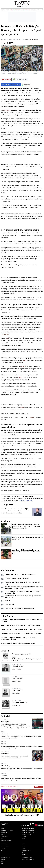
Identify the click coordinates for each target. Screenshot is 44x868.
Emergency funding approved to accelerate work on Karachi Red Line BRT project (21, 620)
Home (3, 10)
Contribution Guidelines (7, 831)
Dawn (23, 844)
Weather (3, 848)
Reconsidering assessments (21, 654)
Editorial (5, 716)
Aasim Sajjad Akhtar (17, 693)
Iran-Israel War (25, 10)
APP (24, 39)
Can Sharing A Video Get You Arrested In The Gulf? (22, 815)
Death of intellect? (17, 690)
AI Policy (3, 835)
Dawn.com (4, 39)
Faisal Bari (14, 657)
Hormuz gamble (10, 604)
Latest (7, 10)
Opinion (39, 10)
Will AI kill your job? (18, 666)
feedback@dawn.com (26, 501)
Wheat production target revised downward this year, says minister (20, 625)
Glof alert (3, 744)
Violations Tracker (15, 10)
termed (32, 417)
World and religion (17, 678)
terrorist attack (7, 110)
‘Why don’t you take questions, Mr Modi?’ (17, 578)
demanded (5, 334)
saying (22, 407)
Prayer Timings (4, 844)
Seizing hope (4, 776)
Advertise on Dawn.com (28, 833)
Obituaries (25, 839)
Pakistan (33, 10)
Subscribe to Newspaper (28, 828)
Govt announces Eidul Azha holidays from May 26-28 (20, 574)
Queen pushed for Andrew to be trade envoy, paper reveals (18, 643)
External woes (5, 754)
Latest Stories (7, 616)
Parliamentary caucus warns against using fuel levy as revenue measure (21, 633)
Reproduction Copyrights (29, 831)
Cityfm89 (3, 860)
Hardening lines (5, 722)
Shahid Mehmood (16, 669)
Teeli (2, 864)
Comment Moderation (6, 841)
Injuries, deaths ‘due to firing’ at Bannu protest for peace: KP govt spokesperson (21, 30)
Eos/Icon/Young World (6, 858)
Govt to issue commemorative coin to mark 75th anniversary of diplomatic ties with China (19, 638)
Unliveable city (5, 734)
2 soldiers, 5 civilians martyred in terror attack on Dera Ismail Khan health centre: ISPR (26, 552)
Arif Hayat (10, 39)
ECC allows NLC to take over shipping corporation (20, 608)
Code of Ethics (4, 833)
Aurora (24, 852)
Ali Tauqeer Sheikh (16, 705)
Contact (3, 828)
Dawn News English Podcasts (10, 786)
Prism (23, 846)
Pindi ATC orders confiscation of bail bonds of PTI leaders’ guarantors (21, 629)
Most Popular (8, 571)
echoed (23, 366)
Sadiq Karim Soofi (16, 681)
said (8, 338)
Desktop (3, 850)
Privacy (3, 839)
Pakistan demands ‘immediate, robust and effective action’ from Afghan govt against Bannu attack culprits (26, 526)
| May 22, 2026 (22, 6)
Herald (2, 862)
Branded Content (26, 835)
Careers (24, 837)
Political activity (5, 766)
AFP (20, 39)
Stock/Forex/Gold (5, 846)
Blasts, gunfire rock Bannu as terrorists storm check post (28, 538)
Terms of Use (4, 837)
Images (24, 848)
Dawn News (25, 854)
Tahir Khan (16, 39)
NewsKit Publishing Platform (28, 860)
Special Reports (26, 850)
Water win (8, 600)
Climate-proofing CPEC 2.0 (20, 702)
